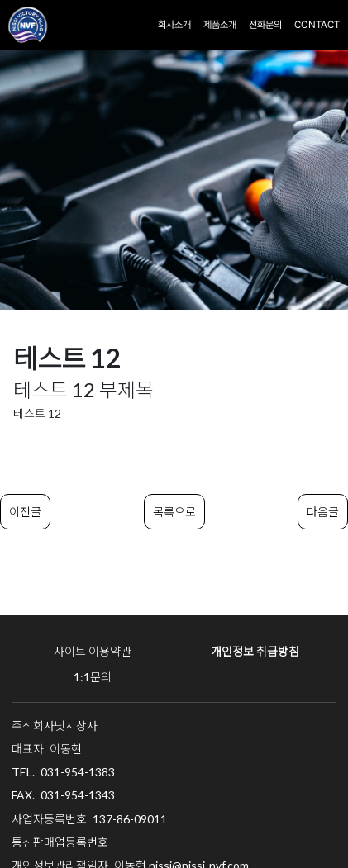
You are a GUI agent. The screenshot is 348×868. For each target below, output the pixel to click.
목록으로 (174, 512)
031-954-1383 (78, 772)
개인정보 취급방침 (255, 651)
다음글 (323, 512)
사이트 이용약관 (93, 651)
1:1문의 (93, 677)
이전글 (25, 512)
